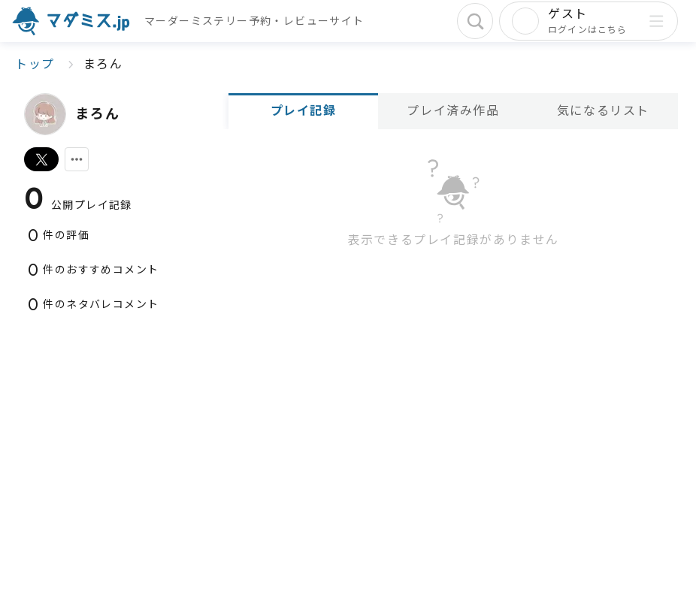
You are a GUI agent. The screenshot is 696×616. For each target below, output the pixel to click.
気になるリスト (603, 111)
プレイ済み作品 (453, 111)
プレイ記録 (304, 111)
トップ (35, 64)
